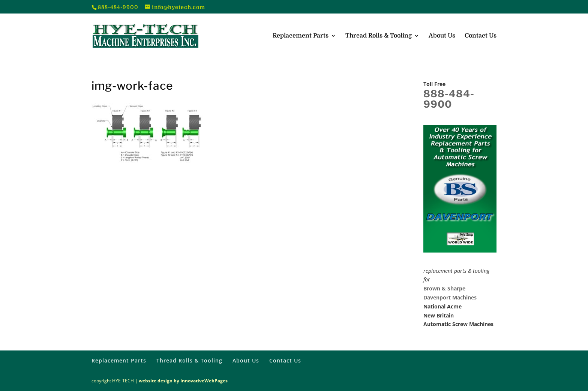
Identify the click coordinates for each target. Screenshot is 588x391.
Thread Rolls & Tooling (379, 36)
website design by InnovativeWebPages (183, 381)
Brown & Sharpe (444, 288)
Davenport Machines (450, 297)
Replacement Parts (301, 36)
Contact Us (481, 36)
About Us (442, 36)
